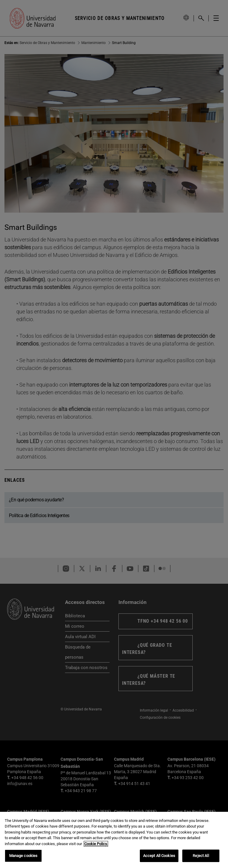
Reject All (201, 856)
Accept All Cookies (159, 856)
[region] (114, 840)
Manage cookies (23, 856)
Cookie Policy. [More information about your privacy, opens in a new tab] (96, 844)
